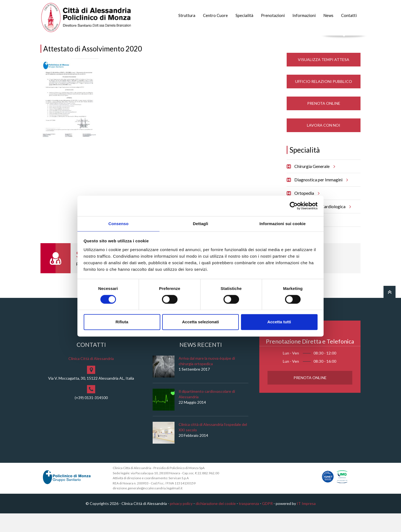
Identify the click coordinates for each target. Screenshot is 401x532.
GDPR (267, 522)
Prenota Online (324, 122)
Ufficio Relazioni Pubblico (324, 100)
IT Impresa (306, 522)
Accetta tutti (279, 322)
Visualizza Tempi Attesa (324, 78)
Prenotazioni (273, 15)
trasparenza (249, 522)
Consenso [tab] (118, 223)
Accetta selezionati (200, 322)
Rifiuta (122, 322)
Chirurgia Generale (314, 185)
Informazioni (304, 15)
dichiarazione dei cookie (216, 522)
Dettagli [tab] (201, 223)
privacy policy (181, 522)
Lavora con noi (324, 144)
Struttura (187, 15)
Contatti (349, 15)
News (328, 15)
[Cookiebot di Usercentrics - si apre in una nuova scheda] (294, 205)
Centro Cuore (215, 15)
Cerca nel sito (344, 41)
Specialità (244, 15)
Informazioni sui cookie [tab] (283, 223)
